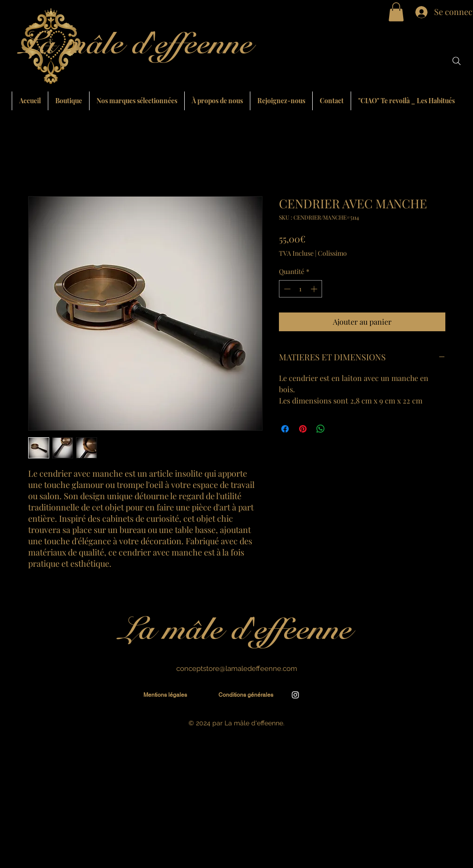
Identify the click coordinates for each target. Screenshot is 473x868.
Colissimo (332, 253)
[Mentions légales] (165, 695)
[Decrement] (286, 289)
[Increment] (315, 289)
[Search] (457, 61)
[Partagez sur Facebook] (285, 429)
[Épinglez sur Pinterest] (303, 429)
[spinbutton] (300, 289)
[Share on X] (338, 429)
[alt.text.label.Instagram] (295, 695)
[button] (396, 12)
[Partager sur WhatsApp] (321, 429)
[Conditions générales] (246, 695)
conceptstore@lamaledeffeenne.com (237, 669)
